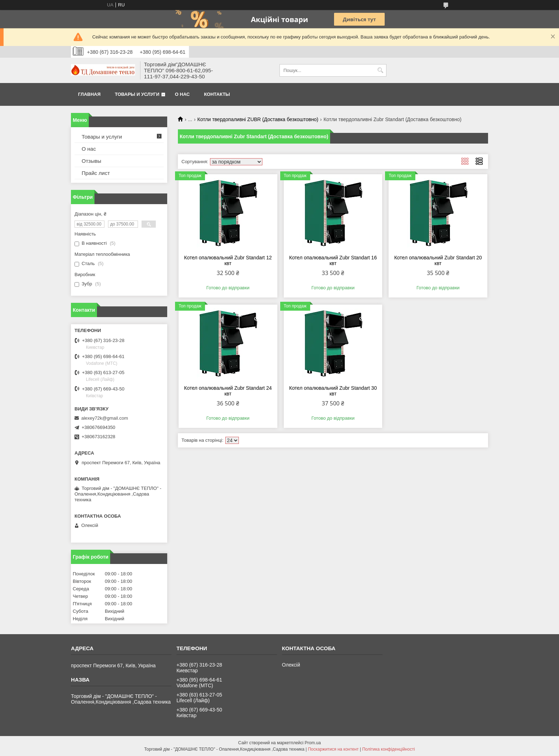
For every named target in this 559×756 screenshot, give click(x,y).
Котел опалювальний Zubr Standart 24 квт (228, 391)
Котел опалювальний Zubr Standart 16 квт (333, 260)
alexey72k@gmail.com (105, 418)
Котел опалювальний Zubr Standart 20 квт (438, 260)
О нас (183, 94)
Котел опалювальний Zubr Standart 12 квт (228, 260)
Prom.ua (313, 743)
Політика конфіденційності (389, 749)
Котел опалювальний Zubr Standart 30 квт (333, 391)
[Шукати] (380, 70)
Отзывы (91, 161)
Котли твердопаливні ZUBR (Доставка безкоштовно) (258, 119)
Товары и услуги (137, 94)
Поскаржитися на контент (333, 749)
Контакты (217, 94)
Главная (89, 94)
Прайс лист (96, 173)
